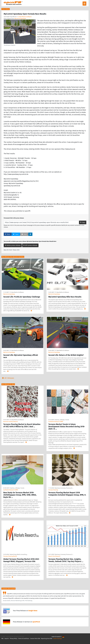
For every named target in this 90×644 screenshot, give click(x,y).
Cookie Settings (57, 639)
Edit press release (30, 245)
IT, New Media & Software (25, 17)
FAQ (2, 639)
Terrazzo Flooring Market (10, 556)
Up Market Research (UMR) (56, 422)
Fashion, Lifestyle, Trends (62, 420)
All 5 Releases (8, 378)
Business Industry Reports (11, 422)
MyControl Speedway (20, 18)
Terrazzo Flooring (53, 490)
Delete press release (13, 245)
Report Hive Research (54, 556)
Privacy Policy (13, 639)
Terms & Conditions (24, 639)
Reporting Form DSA (47, 639)
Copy (83, 222)
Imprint (7, 639)
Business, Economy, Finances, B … (64, 488)
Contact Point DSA (35, 639)
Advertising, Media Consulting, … (19, 554)
